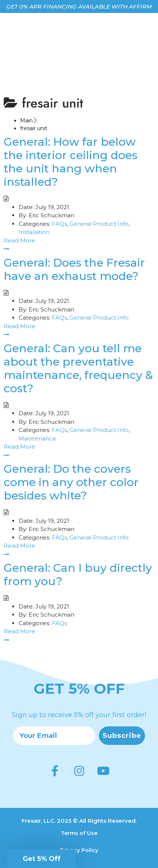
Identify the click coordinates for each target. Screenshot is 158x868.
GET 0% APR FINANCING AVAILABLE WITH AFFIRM (79, 6)
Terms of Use (79, 833)
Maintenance (37, 438)
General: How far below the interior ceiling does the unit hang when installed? (71, 162)
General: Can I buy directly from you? (78, 575)
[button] (42, 859)
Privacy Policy (79, 850)
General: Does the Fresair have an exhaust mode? (74, 269)
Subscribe (122, 736)
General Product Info (99, 224)
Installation (34, 232)
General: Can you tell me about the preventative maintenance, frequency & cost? (78, 368)
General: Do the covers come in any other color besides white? (71, 482)
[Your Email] (54, 736)
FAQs (59, 224)
